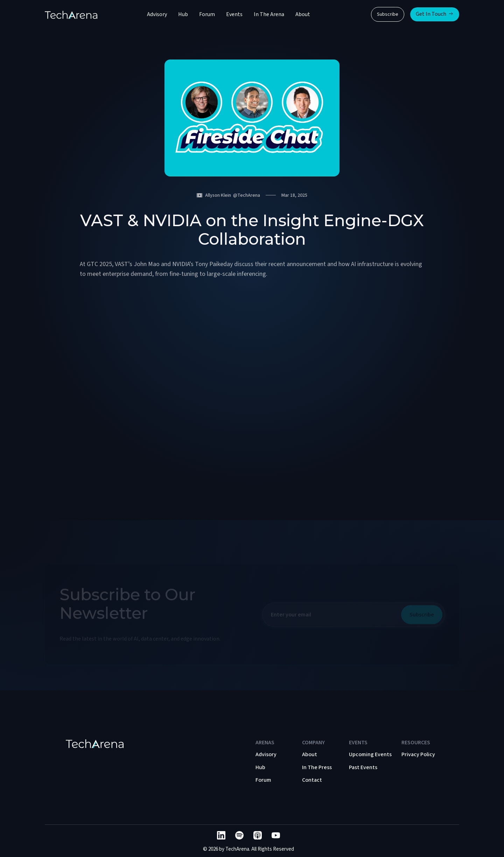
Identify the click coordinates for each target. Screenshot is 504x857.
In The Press (317, 767)
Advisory (157, 14)
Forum (207, 14)
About (303, 14)
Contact (312, 780)
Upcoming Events (370, 754)
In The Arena (269, 14)
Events (234, 14)
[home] (71, 14)
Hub (183, 14)
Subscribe (388, 14)
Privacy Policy (418, 754)
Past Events (363, 767)
